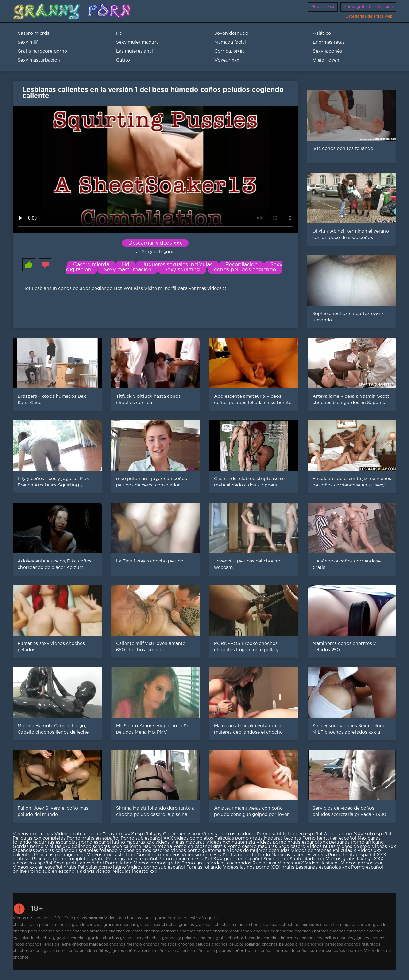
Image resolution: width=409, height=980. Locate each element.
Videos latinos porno (246, 867)
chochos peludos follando (236, 944)
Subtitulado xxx (308, 859)
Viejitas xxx (58, 847)
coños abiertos (139, 951)
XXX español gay (143, 834)
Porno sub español (142, 838)
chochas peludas (265, 925)
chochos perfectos (325, 944)
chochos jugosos (353, 938)
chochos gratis (212, 938)
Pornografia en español (132, 859)
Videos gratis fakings (349, 859)
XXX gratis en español (238, 859)
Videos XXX (291, 863)
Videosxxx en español (206, 855)
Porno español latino (102, 842)
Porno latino (119, 863)
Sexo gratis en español (79, 863)
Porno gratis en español (94, 838)
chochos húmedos (281, 938)
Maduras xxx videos (148, 842)
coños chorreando (278, 951)
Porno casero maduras (252, 847)
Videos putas (321, 847)
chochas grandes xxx (140, 925)
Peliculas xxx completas (39, 838)
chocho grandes (373, 925)
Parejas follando (204, 867)
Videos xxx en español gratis (45, 867)
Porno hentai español (352, 855)
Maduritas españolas (55, 842)
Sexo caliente (126, 847)
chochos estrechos (347, 931)
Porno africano (367, 842)
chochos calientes (126, 931)
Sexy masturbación (128, 270)
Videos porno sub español (157, 867)
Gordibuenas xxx (182, 834)
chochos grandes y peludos (171, 938)
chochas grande (70, 925)
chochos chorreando (232, 931)
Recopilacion (241, 265)
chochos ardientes (90, 931)
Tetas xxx (113, 834)
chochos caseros (196, 931)
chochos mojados (160, 944)
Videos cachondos (231, 863)
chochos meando (126, 944)
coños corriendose (315, 951)
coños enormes (348, 951)
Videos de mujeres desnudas (258, 851)
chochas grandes (103, 925)
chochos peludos (194, 944)
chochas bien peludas (33, 925)
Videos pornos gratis (157, 863)
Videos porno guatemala (198, 851)
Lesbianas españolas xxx (323, 867)
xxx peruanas (335, 842)
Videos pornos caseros (144, 851)
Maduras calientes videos (299, 855)
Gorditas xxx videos (159, 855)
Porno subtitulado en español (290, 834)
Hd (126, 265)
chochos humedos (245, 938)
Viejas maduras (188, 842)
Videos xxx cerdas (33, 834)
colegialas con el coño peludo (64, 951)
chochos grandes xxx (123, 938)
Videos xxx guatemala (231, 842)
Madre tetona (157, 847)
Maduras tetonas (282, 838)
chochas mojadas (231, 925)
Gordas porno (28, 847)
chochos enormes (311, 931)
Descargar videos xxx (155, 243)
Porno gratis (196, 863)
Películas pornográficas (60, 855)
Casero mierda (91, 265)
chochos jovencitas (318, 938)
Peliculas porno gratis (239, 838)
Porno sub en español (52, 871)
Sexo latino (276, 859)
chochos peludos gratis (284, 944)
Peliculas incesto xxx (134, 871)
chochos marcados (90, 944)
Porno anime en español (185, 859)
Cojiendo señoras (91, 847)
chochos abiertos (55, 931)
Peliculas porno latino (102, 867)
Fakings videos (93, 871)
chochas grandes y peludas (188, 925)
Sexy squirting (182, 270)
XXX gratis (282, 867)
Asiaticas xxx (338, 834)
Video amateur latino (78, 834)
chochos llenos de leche (48, 944)
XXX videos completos (188, 838)
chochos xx (24, 951)
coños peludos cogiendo (245, 270)
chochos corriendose (273, 931)
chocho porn (25, 931)
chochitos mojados (338, 925)
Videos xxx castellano (111, 855)
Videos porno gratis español (288, 842)
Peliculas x (344, 851)
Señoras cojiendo (55, 851)
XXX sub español (373, 834)
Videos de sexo (354, 847)
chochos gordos (86, 938)
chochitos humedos (300, 925)
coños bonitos (246, 951)
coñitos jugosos (109, 951)
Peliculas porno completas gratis (68, 859)
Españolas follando (97, 851)
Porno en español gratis (200, 847)
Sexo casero (292, 847)
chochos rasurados (362, 944)
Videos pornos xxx (362, 863)
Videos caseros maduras (229, 834)
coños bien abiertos (174, 951)
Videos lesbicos (322, 863)
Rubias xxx (265, 863)
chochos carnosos (161, 931)
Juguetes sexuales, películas (177, 265)
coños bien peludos (212, 951)
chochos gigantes (53, 938)
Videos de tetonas (311, 851)
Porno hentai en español (329, 838)
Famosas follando (251, 855)
